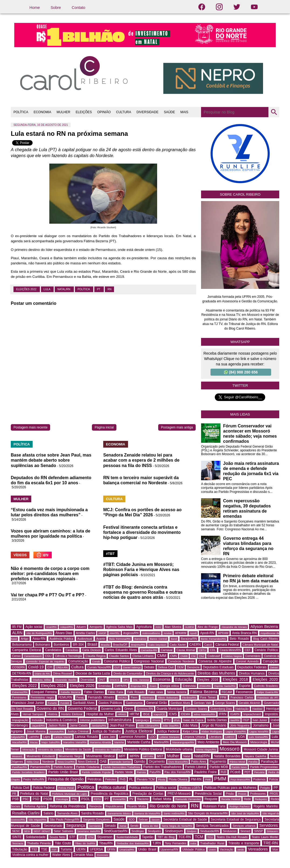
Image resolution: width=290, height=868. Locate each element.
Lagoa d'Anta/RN (236, 732)
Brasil (92, 644)
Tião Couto (63, 843)
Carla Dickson (92, 650)
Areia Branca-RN (244, 633)
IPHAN (156, 720)
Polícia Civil (21, 788)
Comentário (253, 656)
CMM (162, 656)
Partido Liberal (196, 767)
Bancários (140, 639)
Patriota (141, 772)
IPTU (167, 720)
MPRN (134, 756)
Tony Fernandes (176, 843)
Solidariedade (35, 837)
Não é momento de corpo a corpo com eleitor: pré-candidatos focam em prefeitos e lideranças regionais (50, 574)
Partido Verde (124, 772)
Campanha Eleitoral (27, 650)
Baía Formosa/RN (120, 639)
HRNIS (122, 714)
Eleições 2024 (53, 686)
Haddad (257, 709)
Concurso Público (117, 661)
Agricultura (144, 627)
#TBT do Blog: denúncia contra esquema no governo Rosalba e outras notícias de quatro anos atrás (143, 592)
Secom (156, 820)
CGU (48, 656)
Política (84, 289)
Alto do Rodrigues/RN (39, 633)
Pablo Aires (198, 762)
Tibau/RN (106, 843)
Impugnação (20, 720)
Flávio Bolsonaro (168, 698)
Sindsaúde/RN (210, 831)
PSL (74, 799)
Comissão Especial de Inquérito (45, 661)
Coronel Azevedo (247, 661)
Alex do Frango (208, 627)
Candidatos (53, 650)
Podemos (260, 779)
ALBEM (190, 627)
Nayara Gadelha (255, 756)
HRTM (134, 714)
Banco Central (158, 639)
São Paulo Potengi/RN (65, 819)
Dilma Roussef (63, 673)
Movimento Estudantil (41, 756)
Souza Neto (57, 837)
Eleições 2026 (82, 686)
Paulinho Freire (206, 772)
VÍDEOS (20, 555)
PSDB (48, 799)
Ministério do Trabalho (108, 750)
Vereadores (258, 849)
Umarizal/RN (127, 850)
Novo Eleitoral (87, 762)
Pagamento (218, 762)
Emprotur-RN (138, 686)
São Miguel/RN (37, 820)
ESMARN (205, 686)
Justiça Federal (168, 731)
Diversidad (87, 680)
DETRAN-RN (22, 673)
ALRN (17, 633)
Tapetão (148, 837)
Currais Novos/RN (99, 667)
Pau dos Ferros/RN (178, 772)
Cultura (77, 667)
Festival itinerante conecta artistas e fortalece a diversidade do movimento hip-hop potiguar (142, 532)
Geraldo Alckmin (249, 703)
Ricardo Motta (137, 806)
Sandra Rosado (92, 813)
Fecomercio (244, 692)
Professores (258, 794)
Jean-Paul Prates (122, 725)
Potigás (265, 788)
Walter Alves (61, 855)
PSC (26, 799)
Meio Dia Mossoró (235, 742)
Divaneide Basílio (66, 680)
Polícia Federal (44, 788)
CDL (213, 650)
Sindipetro (155, 831)
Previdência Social (208, 794)
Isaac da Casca (193, 720)
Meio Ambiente (208, 742)
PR (14, 794)
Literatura (215, 737)
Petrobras (95, 779)
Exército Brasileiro (266, 686)
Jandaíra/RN (99, 726)
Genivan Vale (203, 703)
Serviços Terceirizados (212, 826)
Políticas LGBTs (190, 788)
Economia (162, 679)
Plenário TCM (146, 779)
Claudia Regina (95, 656)
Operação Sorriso (120, 762)
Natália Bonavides (227, 756)
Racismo (143, 799)
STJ (82, 837)
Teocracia (18, 843)
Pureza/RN (119, 799)
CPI (50, 667)
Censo (16, 656)
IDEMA (185, 714)
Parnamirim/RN (40, 767)
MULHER (63, 112)
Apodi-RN (207, 633)
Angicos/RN (131, 633)
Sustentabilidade (127, 837)
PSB (15, 799)
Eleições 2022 (27, 289)
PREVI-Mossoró (179, 794)
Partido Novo (239, 767)
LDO (153, 737)
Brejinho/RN (138, 645)
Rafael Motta (162, 799)
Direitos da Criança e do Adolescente (170, 673)
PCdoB (235, 772)
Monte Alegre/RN (206, 750)
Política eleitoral (141, 788)
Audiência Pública (61, 639)
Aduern (81, 627)
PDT (247, 772)
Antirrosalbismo (151, 633)
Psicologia (62, 799)
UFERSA (96, 849)
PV (131, 799)
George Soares (225, 703)
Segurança (76, 825)
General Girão (157, 703)
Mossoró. (17, 756)
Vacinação (227, 849)
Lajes (47, 737)
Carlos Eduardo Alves (121, 650)
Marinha (119, 742)
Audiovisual (85, 639)
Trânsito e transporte (244, 843)
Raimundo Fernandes (188, 799)
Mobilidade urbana (179, 749)
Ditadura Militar (42, 680)
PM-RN (196, 779)
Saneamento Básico (119, 813)
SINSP (258, 831)
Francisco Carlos (242, 697)
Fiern (134, 697)
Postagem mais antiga (177, 427)
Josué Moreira (36, 731)
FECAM (227, 692)
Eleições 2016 (208, 680)
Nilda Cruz (33, 762)
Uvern (212, 850)
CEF (248, 650)
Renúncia (95, 806)
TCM (199, 837)
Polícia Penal (66, 788)
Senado (110, 826)
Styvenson (105, 837)
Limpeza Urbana (194, 737)
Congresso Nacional (149, 661)
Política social (166, 788)
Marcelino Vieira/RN (75, 742)
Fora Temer (208, 697)
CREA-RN (62, 667)
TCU (210, 837)
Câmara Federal (227, 645)
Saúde (119, 819)
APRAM (223, 633)
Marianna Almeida (100, 742)
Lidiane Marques (169, 737)
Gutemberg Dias (221, 709)
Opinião (139, 762)
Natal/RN (64, 289)
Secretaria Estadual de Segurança (236, 819)
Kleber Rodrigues (212, 732)
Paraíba (253, 762)
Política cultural (112, 787)
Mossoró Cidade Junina (261, 749)
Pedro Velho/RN (34, 779)
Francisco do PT (268, 698)
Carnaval (167, 650)
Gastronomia (134, 703)
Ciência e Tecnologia (68, 656)
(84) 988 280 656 (241, 372)
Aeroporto (96, 627)
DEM (180, 667)
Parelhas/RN (19, 767)
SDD (132, 819)
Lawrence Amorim (132, 737)
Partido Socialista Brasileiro (28, 772)
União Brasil (147, 849)
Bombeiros (61, 645)
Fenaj (80, 697)
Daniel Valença (132, 667)
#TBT (110, 554)
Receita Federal (231, 799)
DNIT (102, 680)
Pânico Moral (237, 762)
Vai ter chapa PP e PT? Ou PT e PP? (48, 595)
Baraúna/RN (189, 639)
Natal (187, 756)
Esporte (245, 686)
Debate (149, 667)
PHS (123, 779)
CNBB (184, 656)
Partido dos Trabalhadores (162, 767)
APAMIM (181, 633)
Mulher (173, 756)
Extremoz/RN (20, 692)
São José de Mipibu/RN (245, 813)
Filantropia (148, 698)
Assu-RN (39, 639)
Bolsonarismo (22, 645)
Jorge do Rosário (214, 725)
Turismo (66, 849)
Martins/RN (161, 742)
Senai (123, 826)
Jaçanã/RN (38, 726)
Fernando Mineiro (101, 697)
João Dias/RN (171, 726)
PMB (208, 779)
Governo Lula (111, 709)
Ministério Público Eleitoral (143, 749)
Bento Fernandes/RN (213, 639)
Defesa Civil (166, 667)
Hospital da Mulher (100, 714)
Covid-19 (36, 667)
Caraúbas (72, 650)
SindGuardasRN (116, 831)
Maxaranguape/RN (183, 742)
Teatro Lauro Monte (265, 837)
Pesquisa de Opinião (66, 779)
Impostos (271, 714)
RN (109, 289)
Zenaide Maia (83, 855)
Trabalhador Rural (212, 843)
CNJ (201, 656)
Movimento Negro (70, 756)
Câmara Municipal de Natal (260, 645)
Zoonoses (102, 855)
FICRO (123, 698)
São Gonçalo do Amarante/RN (208, 813)
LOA (241, 737)
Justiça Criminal (78, 731)
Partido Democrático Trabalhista (121, 767)
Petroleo (111, 779)
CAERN (195, 645)
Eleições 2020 (265, 679)
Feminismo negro (42, 697)
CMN (174, 656)
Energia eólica (170, 686)
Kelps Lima (190, 731)
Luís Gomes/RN (258, 737)
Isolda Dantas (217, 720)
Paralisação (269, 762)
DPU (126, 680)
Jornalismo (261, 725)
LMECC (230, 737)
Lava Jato (109, 737)
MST (160, 756)
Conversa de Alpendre (215, 661)
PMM (220, 779)
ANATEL (115, 633)
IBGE (146, 714)
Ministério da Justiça (50, 750)
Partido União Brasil (63, 772)
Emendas (105, 686)
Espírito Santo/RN (225, 686)
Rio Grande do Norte (168, 806)
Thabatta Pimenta (39, 843)
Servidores (269, 825)
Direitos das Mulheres (216, 673)
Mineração (28, 750)
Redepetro (261, 799)
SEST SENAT (42, 831)
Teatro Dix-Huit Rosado (232, 837)
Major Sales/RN (51, 742)
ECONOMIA (42, 112)
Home (34, 8)
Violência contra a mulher (30, 855)
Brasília (105, 645)
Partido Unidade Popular (96, 772)
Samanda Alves (67, 813)
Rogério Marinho (266, 806)
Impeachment (252, 714)
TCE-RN (184, 837)
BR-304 (78, 645)
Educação (184, 679)
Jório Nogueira (240, 725)
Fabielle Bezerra (70, 692)
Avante (101, 639)
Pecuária (259, 772)
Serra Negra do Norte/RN (177, 826)
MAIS (184, 112)
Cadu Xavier (178, 645)
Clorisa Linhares (143, 656)
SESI (27, 831)
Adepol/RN (66, 627)
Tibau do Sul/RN (85, 843)
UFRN (111, 849)
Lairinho (34, 737)
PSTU (98, 799)
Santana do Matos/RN (147, 813)
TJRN (157, 843)
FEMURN (65, 697)
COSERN (18, 667)
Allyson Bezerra (264, 627)
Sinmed (245, 831)
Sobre (56, 8)
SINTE (17, 837)
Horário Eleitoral (72, 714)
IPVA (177, 720)
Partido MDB (219, 767)
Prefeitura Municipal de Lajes (69, 794)
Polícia (274, 779)
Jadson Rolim (57, 725)
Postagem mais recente (30, 427)
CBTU (202, 650)
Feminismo (19, 697)
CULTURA (124, 112)
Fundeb (65, 703)
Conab (96, 661)
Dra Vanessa (141, 680)
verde (241, 850)
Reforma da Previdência (67, 806)
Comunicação (78, 661)
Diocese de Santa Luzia (93, 673)
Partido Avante (63, 767)
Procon (242, 794)
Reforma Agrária (35, 806)
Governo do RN (50, 708)
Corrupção (270, 661)
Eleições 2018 (235, 679)
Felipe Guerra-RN (267, 692)
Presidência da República (109, 794)
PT (99, 289)
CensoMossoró (33, 656)
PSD (36, 799)
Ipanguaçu (142, 720)
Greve (129, 709)
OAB (103, 762)
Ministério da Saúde (78, 749)
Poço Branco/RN (240, 779)
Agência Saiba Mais (119, 627)
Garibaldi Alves (84, 703)
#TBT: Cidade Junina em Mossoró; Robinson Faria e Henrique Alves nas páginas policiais (141, 570)
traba (194, 843)
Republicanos (114, 806)
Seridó (134, 826)
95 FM (17, 627)
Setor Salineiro (64, 831)
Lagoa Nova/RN (259, 732)
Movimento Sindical (101, 756)
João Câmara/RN (149, 726)
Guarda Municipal (169, 709)
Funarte (52, 703)
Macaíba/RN (19, 742)
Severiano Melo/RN (89, 831)
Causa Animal (186, 650)
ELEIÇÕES (84, 112)
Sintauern (272, 831)
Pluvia (162, 779)
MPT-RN (148, 756)
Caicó (208, 645)
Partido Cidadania (88, 767)
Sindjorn (191, 831)
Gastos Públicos (110, 703)
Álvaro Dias (64, 633)
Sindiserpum (174, 831)
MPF (122, 756)
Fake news (156, 692)
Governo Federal (83, 708)
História (52, 714)
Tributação (20, 849)
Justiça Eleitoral (139, 731)
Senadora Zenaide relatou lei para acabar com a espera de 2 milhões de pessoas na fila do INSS (141, 460)
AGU (158, 627)
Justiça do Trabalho (107, 731)
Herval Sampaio (33, 714)
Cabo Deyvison (157, 645)
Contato (78, 8)
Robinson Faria (214, 806)
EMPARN (121, 686)
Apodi (193, 633)
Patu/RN (155, 772)
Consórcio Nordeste (181, 661)
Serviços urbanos (244, 826)
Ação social (34, 627)
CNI (193, 656)
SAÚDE (169, 112)
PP (276, 788)
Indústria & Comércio (61, 720)
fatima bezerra (177, 692)
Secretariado (53, 826)
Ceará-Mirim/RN (230, 650)
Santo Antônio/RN (174, 813)
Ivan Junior (260, 720)
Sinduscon (230, 831)
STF (72, 837)
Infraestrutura (120, 720)
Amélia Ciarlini (85, 633)
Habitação (242, 709)
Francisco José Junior (28, 703)
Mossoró (230, 749)
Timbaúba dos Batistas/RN (133, 843)
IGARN (235, 714)
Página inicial (104, 427)
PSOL (86, 799)
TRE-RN (271, 843)
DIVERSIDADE (148, 112)
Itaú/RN (235, 720)
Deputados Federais (252, 667)
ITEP (246, 720)
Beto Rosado (239, 639)
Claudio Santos (119, 656)
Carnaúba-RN (149, 650)
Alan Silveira (173, 627)
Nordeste (48, 762)
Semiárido (95, 826)
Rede (247, 799)
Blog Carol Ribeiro (265, 639)
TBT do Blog (166, 837)
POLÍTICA (21, 112)
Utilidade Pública (194, 849)
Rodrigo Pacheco (239, 806)
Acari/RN (51, 627)
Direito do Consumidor (128, 673)
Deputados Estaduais (218, 667)
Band (174, 639)
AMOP (102, 633)
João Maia (190, 725)
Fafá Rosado (136, 692)
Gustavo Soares (196, 709)
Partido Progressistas (264, 767)
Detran (274, 667)
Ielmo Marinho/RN (204, 714)
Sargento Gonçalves (96, 819)
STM (91, 837)
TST (54, 850)
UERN (81, 849)
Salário (48, 813)
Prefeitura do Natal (34, 794)
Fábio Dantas (94, 692)
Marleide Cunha (139, 742)
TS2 (34, 849)
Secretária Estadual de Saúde (185, 819)
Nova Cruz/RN (66, 762)
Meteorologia (259, 742)
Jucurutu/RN (56, 732)
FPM (223, 697)
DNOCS (115, 680)
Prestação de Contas (148, 794)
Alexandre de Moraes (234, 627)
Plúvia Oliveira (178, 779)
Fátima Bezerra (204, 692)
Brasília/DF (120, 645)
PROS (274, 794)
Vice (275, 849)
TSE (44, 849)
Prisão (230, 794)
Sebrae (143, 819)
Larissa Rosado (86, 737)
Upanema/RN (169, 849)
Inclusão (37, 720)
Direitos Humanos (252, 673)
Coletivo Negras (233, 656)
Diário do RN (42, 674)
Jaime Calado (79, 725)
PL (131, 779)
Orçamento (157, 762)
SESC (16, 831)
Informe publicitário (92, 720)
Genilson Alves (180, 703)
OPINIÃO (104, 112)
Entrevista (189, 686)
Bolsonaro (43, 645)
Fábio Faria (116, 692)
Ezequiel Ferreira (44, 692)
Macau (34, 742)
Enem (153, 686)
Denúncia (193, 667)
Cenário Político (266, 650)
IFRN (223, 714)
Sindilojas (138, 831)
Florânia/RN (189, 698)
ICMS (173, 714)
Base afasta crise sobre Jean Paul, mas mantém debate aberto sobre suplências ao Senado (51, 460)
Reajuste (211, 799)
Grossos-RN (145, 709)
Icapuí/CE (159, 714)
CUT (117, 667)
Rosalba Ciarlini (26, 813)
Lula (47, 289)
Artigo (25, 639)
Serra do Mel (150, 826)
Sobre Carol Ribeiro (240, 194)
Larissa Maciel (62, 737)
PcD (223, 772)
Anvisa (168, 633)
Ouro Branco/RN (178, 762)
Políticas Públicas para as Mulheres (230, 788)
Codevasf (214, 656)
